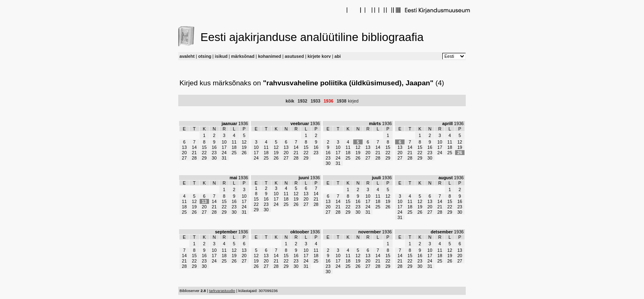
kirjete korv (319, 56)
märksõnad (243, 56)
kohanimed (269, 56)
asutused (294, 56)
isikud (221, 56)
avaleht (187, 56)
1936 (329, 101)
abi (337, 56)
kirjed (353, 101)
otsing (205, 56)
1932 (302, 101)
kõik (290, 101)
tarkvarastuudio (222, 291)
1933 (315, 101)
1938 (342, 101)
